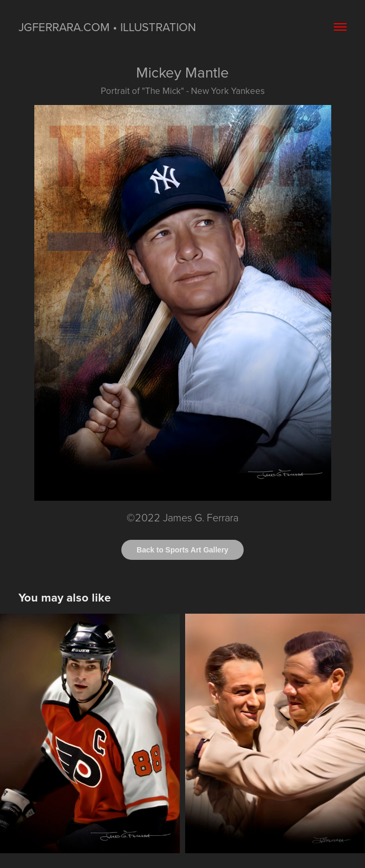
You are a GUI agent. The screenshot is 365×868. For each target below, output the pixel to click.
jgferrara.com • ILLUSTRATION (107, 27)
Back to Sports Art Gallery (182, 550)
